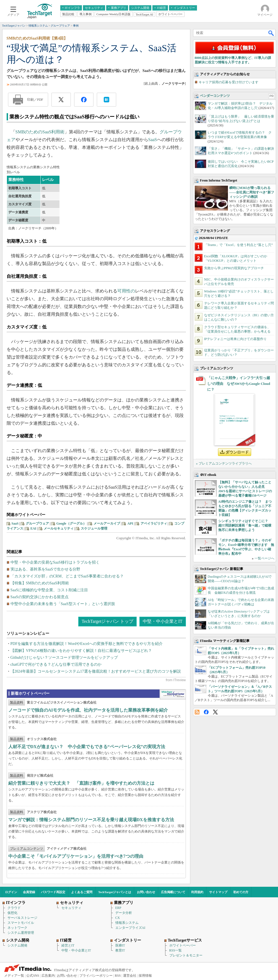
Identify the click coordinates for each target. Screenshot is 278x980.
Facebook (206, 712)
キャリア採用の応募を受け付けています (228, 82)
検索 (271, 33)
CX (118, 918)
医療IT (120, 945)
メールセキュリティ (59, 528)
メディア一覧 (14, 976)
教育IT (120, 950)
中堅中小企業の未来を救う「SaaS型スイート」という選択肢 (63, 604)
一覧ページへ (264, 558)
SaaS (153, 140)
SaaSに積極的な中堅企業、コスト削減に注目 (49, 590)
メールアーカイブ (107, 523)
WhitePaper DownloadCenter (173, 694)
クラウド (14, 908)
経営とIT (68, 945)
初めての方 (241, 892)
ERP (118, 908)
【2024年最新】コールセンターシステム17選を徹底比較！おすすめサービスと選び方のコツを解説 (96, 671)
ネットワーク (17, 928)
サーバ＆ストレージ (22, 918)
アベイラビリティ (154, 523)
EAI (33, 528)
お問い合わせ (146, 892)
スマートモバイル (21, 923)
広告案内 (48, 976)
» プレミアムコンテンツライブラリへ (224, 463)
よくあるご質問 (82, 892)
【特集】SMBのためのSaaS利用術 (40, 583)
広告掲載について (173, 892)
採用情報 (145, 976)
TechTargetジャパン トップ (107, 621)
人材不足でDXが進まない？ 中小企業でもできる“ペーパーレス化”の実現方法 (87, 747)
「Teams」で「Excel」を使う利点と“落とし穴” (239, 245)
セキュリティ (71, 908)
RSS (197, 712)
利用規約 (197, 892)
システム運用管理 (21, 933)
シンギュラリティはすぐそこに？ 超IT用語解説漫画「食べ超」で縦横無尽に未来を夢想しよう (245, 525)
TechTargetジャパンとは (115, 892)
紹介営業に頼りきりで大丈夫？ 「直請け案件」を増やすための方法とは (81, 783)
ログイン (11, 892)
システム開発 (17, 945)
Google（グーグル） (71, 523)
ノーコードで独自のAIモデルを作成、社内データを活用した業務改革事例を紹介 (88, 710)
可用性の (126, 291)
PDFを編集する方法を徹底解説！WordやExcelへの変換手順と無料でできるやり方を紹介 (87, 644)
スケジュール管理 (94, 528)
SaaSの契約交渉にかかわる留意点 (40, 597)
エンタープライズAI (130, 928)
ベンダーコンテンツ (215, 96)
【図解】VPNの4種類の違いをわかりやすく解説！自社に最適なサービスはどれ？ (81, 651)
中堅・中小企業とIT (163, 621)
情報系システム (127, 923)
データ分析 (124, 913)
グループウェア (37, 523)
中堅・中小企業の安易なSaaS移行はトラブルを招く (55, 562)
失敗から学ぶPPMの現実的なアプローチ (234, 268)
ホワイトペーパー (183, 945)
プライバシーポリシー (96, 976)
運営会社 (130, 976)
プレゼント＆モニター (186, 955)
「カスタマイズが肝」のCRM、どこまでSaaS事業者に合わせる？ (67, 576)
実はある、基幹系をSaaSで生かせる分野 (45, 569)
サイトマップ (218, 892)
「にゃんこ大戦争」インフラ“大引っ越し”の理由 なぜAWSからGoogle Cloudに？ (239, 384)
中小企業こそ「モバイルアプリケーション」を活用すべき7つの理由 (76, 856)
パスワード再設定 (53, 892)
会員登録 (29, 892)
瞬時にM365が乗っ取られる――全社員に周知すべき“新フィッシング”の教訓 (252, 192)
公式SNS (33, 976)
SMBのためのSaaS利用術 (40, 132)
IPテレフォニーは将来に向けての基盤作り (236, 339)
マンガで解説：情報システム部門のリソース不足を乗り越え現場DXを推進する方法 (91, 820)
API (130, 523)
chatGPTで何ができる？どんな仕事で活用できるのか (56, 664)
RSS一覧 (176, 950)
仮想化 (12, 913)
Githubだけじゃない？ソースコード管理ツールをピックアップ (64, 658)
